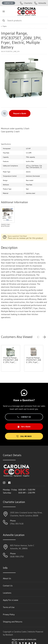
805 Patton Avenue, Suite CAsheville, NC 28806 (22, 547)
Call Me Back (24, 436)
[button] (44, 337)
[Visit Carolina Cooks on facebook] (9, 482)
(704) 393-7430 (17, 524)
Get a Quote (24, 427)
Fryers (5, 26)
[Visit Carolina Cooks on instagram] (4, 482)
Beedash (9, 635)
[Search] (24, 20)
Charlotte (26, 3)
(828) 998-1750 (17, 557)
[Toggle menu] (4, 11)
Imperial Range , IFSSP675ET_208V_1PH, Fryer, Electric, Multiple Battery (34, 360)
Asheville (40, 3)
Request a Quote (20, 113)
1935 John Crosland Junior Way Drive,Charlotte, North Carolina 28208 (26, 514)
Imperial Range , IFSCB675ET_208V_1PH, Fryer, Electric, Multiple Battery (11, 360)
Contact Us (9, 3)
